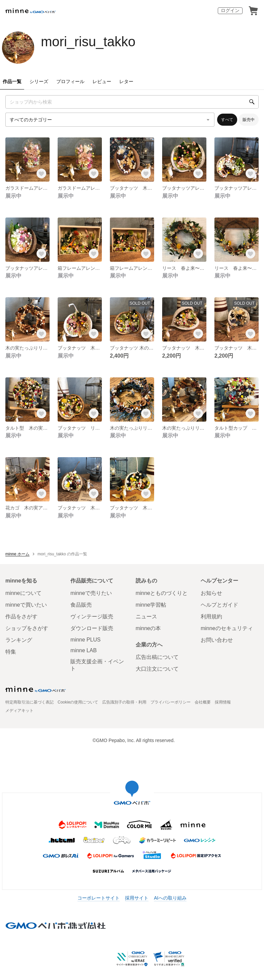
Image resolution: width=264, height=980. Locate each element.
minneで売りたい (91, 593)
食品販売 (81, 605)
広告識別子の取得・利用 (124, 702)
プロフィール (70, 81)
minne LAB (83, 650)
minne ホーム (17, 554)
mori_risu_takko (88, 42)
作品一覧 (12, 81)
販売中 (249, 120)
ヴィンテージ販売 (92, 617)
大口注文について (157, 669)
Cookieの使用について (78, 702)
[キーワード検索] (132, 102)
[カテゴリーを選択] (110, 120)
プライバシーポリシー (171, 702)
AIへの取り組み (170, 898)
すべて (227, 120)
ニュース (146, 617)
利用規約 (211, 617)
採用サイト (137, 898)
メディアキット (19, 711)
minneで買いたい (26, 605)
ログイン (230, 10)
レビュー (102, 81)
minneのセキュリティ (227, 628)
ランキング (19, 640)
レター (126, 81)
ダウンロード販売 (92, 628)
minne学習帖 (151, 605)
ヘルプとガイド (219, 605)
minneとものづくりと (162, 593)
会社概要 (203, 702)
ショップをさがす (27, 628)
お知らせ (211, 593)
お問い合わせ (217, 640)
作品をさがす (21, 617)
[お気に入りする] (42, 174)
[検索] (252, 102)
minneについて (23, 593)
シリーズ (39, 81)
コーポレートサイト (98, 898)
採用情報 (223, 702)
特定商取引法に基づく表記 (29, 702)
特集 (11, 652)
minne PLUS (85, 640)
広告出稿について (157, 657)
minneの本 (148, 628)
